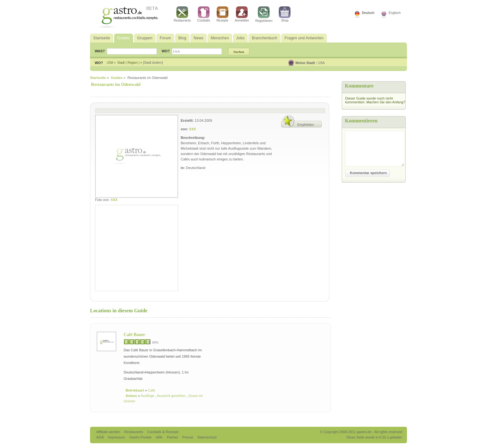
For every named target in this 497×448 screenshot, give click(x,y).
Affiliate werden (109, 432)
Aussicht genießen (172, 396)
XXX (114, 200)
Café (151, 390)
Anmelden (242, 14)
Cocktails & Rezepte (163, 432)
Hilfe (160, 437)
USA (322, 63)
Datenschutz (207, 437)
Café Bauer (134, 335)
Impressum (117, 437)
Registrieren (264, 14)
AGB (100, 437)
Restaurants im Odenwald (116, 84)
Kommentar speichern (368, 173)
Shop (285, 14)
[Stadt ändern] (153, 63)
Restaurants (182, 14)
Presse (188, 437)
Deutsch (368, 13)
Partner (173, 437)
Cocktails (204, 14)
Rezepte (223, 14)
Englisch (395, 13)
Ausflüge (148, 396)
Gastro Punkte (141, 437)
